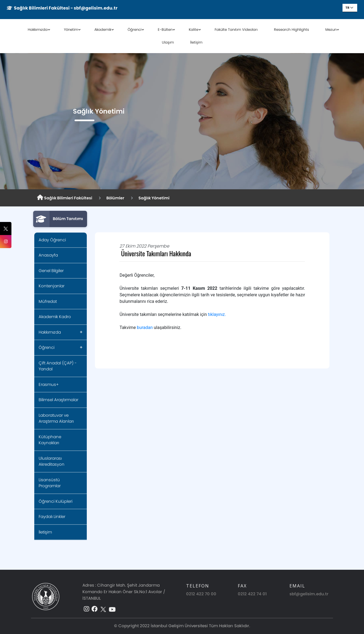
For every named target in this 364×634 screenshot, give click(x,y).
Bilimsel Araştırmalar (58, 400)
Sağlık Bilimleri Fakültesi (65, 198)
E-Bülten (165, 30)
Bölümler (115, 198)
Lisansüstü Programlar (50, 483)
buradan (145, 327)
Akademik (103, 30)
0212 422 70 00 (201, 594)
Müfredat (48, 301)
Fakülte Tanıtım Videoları (236, 30)
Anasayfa (48, 255)
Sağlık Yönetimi (154, 198)
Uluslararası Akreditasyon (52, 461)
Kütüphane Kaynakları (50, 440)
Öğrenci (135, 30)
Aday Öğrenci (52, 240)
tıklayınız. (217, 314)
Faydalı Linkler (52, 516)
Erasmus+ (49, 384)
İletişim (196, 42)
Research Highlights (291, 30)
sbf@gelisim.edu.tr (309, 594)
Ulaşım (168, 42)
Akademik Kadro (55, 317)
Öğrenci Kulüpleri (55, 501)
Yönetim (71, 30)
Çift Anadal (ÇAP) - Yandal (58, 366)
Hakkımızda (38, 30)
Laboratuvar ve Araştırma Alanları (56, 418)
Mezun (331, 30)
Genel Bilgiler (51, 271)
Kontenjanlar (52, 286)
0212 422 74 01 (252, 594)
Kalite (194, 30)
